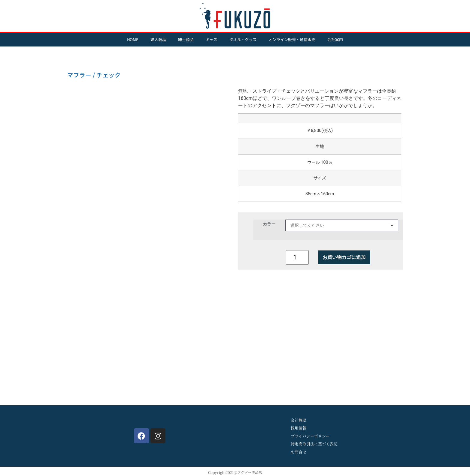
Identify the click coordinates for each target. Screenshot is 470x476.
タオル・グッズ (243, 39)
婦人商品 (158, 39)
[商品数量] (297, 257)
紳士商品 (186, 39)
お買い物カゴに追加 (344, 257)
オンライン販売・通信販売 (292, 39)
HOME (133, 39)
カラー (269, 224)
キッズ (211, 39)
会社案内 (335, 39)
